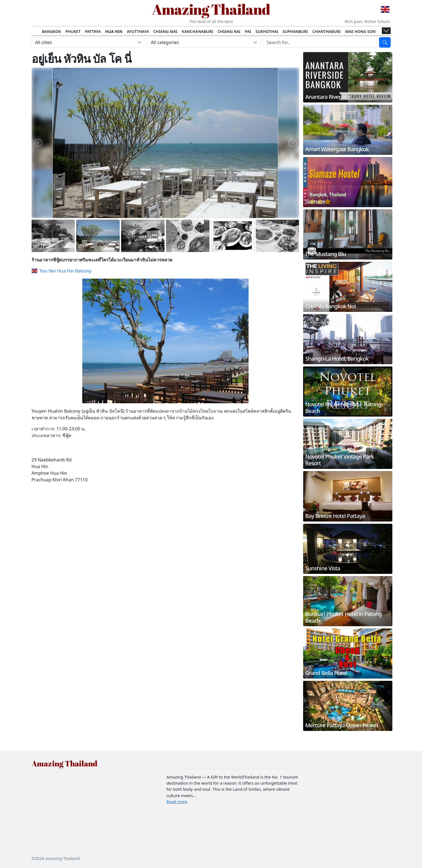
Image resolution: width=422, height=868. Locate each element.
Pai (248, 31)
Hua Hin (114, 31)
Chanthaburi (327, 31)
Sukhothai (267, 31)
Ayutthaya (138, 31)
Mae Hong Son (360, 31)
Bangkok (51, 31)
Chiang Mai (166, 31)
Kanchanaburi (197, 31)
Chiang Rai (229, 31)
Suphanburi (295, 31)
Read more (177, 802)
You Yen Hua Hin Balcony (62, 271)
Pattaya (93, 31)
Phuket (73, 31)
